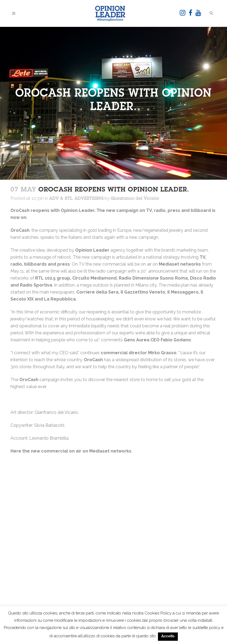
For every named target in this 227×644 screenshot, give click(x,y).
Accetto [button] (168, 637)
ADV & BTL (61, 199)
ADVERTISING (89, 199)
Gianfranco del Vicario (135, 199)
